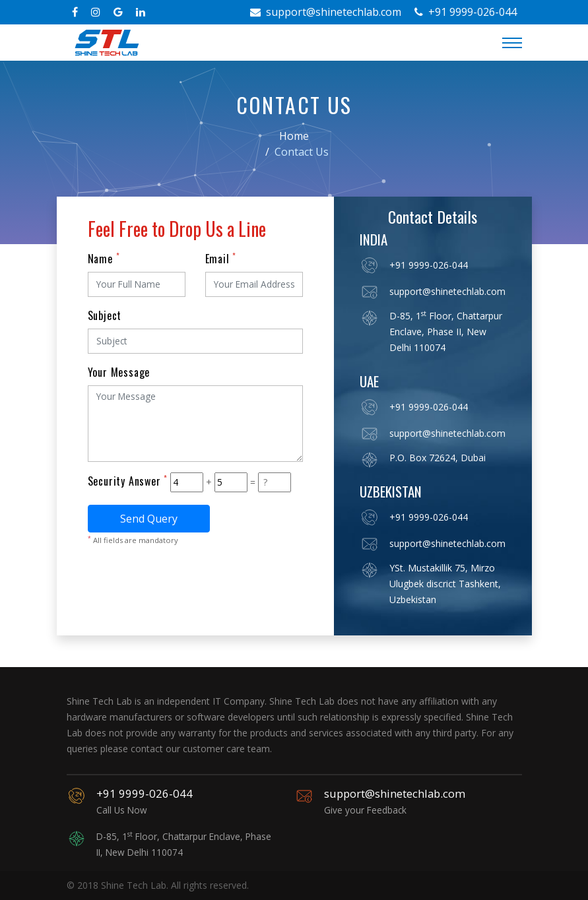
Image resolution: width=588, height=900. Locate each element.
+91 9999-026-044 (466, 12)
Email (221, 259)
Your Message (119, 372)
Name (104, 259)
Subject (105, 315)
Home (294, 136)
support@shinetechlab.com (326, 12)
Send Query (149, 519)
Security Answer (128, 481)
